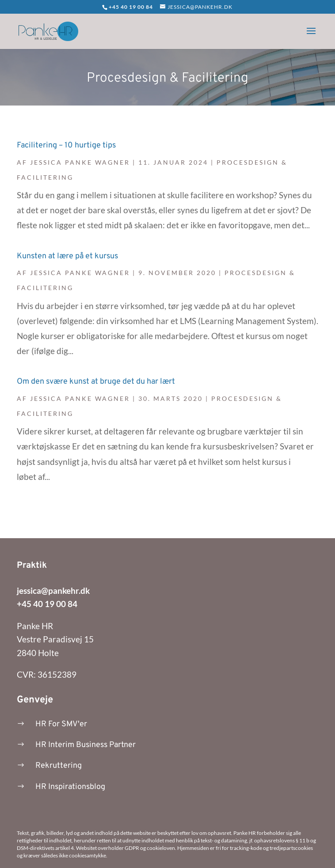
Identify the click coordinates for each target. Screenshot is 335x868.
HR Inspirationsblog (70, 787)
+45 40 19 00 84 (47, 604)
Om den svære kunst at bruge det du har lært (96, 382)
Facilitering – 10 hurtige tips (66, 145)
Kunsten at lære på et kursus (67, 256)
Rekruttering (59, 766)
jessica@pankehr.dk (53, 591)
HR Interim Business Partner (86, 745)
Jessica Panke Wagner (80, 162)
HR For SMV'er (61, 724)
